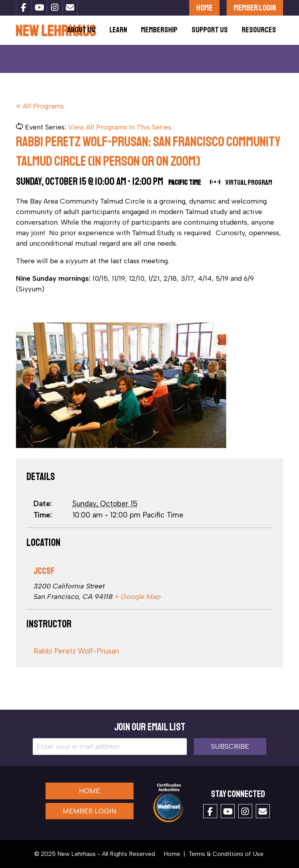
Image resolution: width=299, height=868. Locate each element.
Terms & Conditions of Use (226, 854)
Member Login (255, 8)
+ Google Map (138, 597)
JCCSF (44, 571)
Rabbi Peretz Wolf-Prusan (76, 651)
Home (204, 8)
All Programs (43, 106)
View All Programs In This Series (120, 127)
